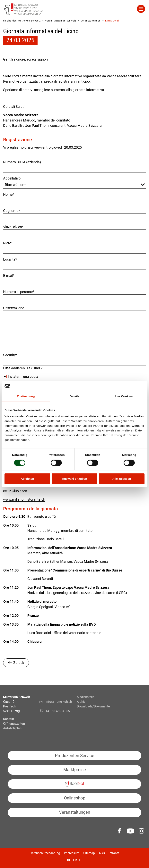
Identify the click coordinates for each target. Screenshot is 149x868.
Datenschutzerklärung (45, 853)
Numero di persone (19, 292)
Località (10, 259)
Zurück (19, 663)
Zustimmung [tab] (26, 396)
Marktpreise (75, 770)
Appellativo (12, 178)
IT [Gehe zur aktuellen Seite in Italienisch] (81, 860)
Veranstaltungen (91, 21)
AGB (102, 853)
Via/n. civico (13, 227)
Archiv (81, 702)
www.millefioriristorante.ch (24, 499)
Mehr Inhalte (141, 9)
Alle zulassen (122, 479)
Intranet (114, 853)
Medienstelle (86, 697)
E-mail (9, 275)
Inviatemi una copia (23, 376)
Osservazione (14, 308)
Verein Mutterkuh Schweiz (61, 21)
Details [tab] (74, 396)
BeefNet (74, 784)
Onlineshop (75, 798)
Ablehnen (27, 479)
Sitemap (89, 853)
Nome (9, 194)
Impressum (72, 853)
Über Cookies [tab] (123, 396)
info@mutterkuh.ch (59, 704)
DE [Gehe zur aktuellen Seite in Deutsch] (69, 860)
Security (10, 355)
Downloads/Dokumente (93, 706)
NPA (7, 243)
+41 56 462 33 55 (58, 711)
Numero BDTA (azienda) (22, 162)
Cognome (12, 211)
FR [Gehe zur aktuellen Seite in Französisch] (75, 860)
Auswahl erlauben (74, 479)
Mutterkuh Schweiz (29, 21)
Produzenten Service (75, 756)
